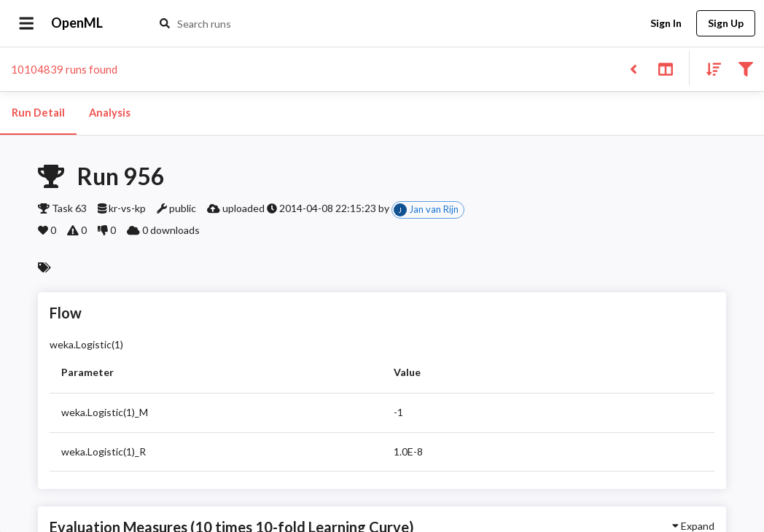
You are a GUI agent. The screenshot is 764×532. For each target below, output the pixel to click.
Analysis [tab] (109, 113)
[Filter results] (745, 68)
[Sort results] (709, 68)
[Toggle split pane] (665, 68)
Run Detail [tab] (38, 113)
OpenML (77, 23)
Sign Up (726, 24)
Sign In (666, 24)
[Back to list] (633, 68)
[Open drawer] (27, 23)
